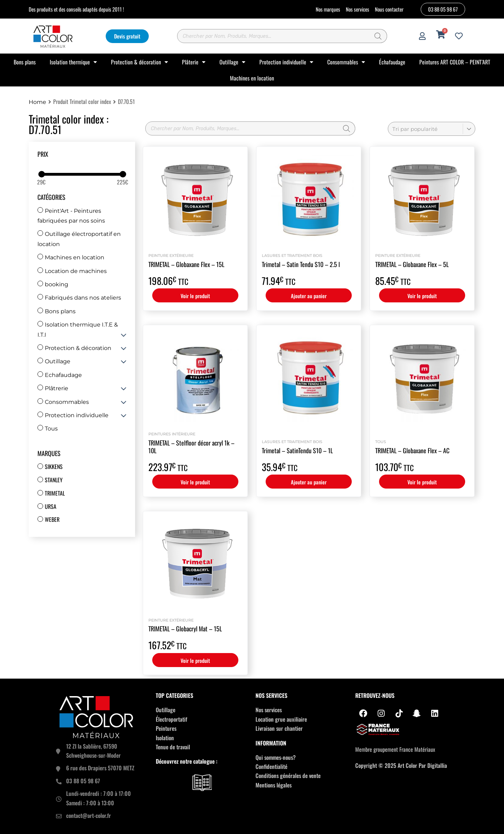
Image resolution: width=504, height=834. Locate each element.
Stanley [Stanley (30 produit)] (54, 480)
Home (37, 102)
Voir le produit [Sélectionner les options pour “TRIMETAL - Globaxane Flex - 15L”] (195, 296)
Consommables (346, 62)
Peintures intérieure (172, 434)
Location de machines (72, 271)
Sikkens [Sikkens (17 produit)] (54, 467)
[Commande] (432, 129)
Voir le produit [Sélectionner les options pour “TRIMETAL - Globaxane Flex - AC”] (422, 482)
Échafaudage (392, 62)
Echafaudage (60, 375)
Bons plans (25, 62)
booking (53, 284)
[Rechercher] (378, 36)
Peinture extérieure (171, 255)
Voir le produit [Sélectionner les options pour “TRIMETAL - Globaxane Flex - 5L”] (422, 296)
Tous (48, 429)
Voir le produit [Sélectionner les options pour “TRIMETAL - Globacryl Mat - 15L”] (195, 660)
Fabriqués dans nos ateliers (79, 298)
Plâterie (194, 62)
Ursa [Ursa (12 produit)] (51, 506)
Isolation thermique (73, 62)
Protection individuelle (286, 62)
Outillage (232, 62)
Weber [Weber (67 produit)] (52, 519)
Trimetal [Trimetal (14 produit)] (55, 493)
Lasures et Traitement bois (292, 255)
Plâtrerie (53, 388)
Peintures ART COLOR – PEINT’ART (455, 62)
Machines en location (252, 78)
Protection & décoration (139, 62)
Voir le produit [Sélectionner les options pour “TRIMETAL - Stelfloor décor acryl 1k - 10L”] (195, 482)
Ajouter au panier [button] (309, 296)
